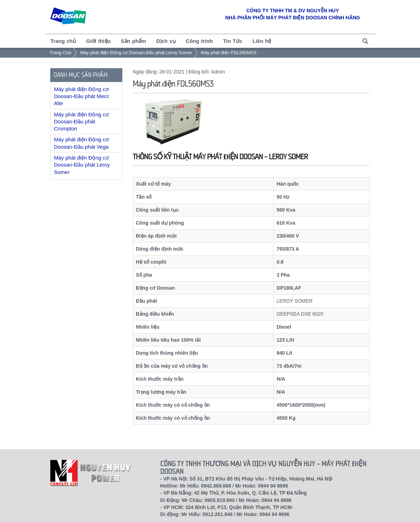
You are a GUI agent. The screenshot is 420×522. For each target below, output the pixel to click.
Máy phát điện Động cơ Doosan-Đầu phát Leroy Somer (136, 53)
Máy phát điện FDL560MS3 (229, 53)
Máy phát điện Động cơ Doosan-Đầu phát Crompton (81, 122)
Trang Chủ (61, 53)
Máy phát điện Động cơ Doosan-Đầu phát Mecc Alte (82, 96)
